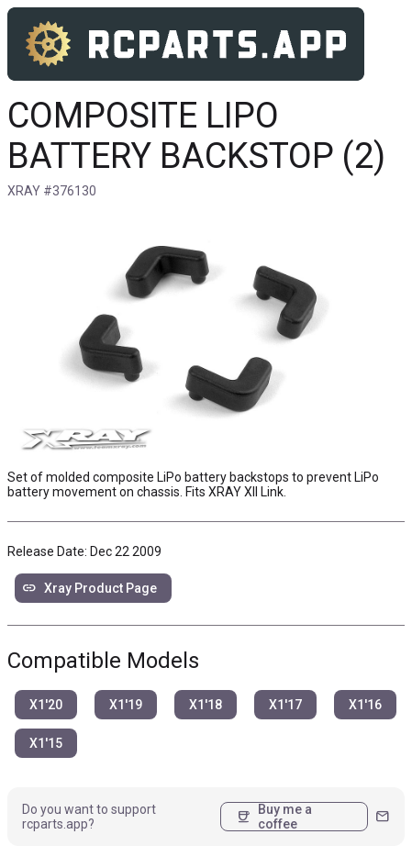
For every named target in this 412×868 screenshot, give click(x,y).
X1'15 (46, 743)
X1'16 (365, 705)
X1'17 (285, 705)
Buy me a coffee (274, 817)
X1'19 (126, 705)
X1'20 (46, 705)
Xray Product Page (89, 588)
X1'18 (206, 705)
